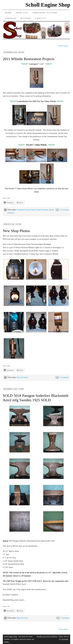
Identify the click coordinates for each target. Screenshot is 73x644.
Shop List (22, 13)
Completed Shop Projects (26, 210)
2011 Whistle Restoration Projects (29, 59)
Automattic (65, 639)
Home (8, 13)
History (26, 18)
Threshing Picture (45, 13)
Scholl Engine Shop (48, 5)
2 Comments (64, 210)
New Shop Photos (16, 231)
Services (11, 18)
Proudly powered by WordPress (47, 637)
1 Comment (64, 618)
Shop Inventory (43, 210)
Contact (41, 18)
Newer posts (64, 46)
